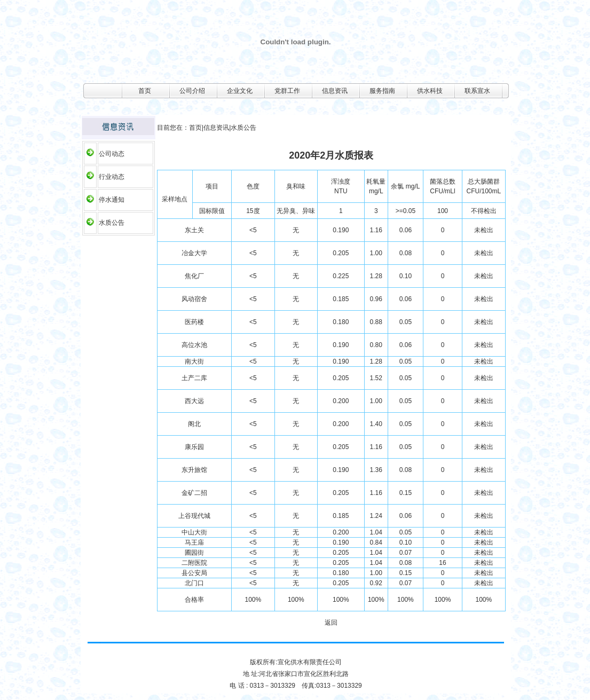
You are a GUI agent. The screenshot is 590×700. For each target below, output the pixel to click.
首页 (145, 91)
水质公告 (112, 223)
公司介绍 (192, 91)
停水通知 (112, 200)
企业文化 (240, 91)
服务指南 (382, 91)
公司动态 (112, 154)
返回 (331, 623)
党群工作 (287, 91)
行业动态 (112, 177)
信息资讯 (335, 91)
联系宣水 (477, 91)
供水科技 (430, 91)
